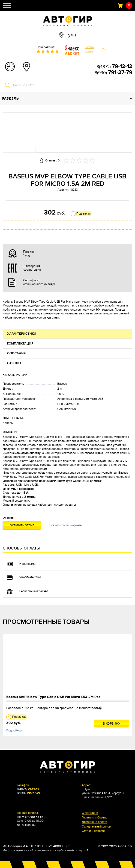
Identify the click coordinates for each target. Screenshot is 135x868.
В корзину (112, 724)
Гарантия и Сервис (94, 818)
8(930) (113, 73)
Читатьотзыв (89, 49)
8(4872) (114, 67)
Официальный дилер (96, 827)
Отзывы (14, 363)
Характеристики (22, 334)
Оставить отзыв (22, 525)
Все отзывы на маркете (65, 525)
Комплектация (20, 344)
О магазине (90, 813)
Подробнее (14, 730)
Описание (16, 353)
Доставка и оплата (94, 822)
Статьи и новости (93, 831)
